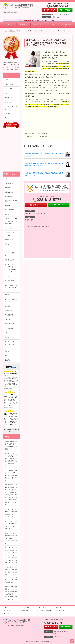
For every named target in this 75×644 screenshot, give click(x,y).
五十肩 (7, 276)
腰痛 (6, 356)
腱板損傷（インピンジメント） (11, 300)
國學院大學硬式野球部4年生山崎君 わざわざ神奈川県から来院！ (11, 445)
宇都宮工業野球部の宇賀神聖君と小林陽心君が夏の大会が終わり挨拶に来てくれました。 (11, 538)
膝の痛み (8, 205)
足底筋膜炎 (8, 360)
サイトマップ (9, 113)
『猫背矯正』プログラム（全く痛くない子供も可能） (11, 221)
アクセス (51, 24)
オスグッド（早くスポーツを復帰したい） (11, 344)
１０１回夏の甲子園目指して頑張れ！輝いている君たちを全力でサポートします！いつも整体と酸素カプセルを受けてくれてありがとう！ (11, 555)
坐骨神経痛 (8, 196)
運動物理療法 (9, 240)
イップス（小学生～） (10, 254)
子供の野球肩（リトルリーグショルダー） (11, 288)
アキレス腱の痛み (10, 210)
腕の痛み (8, 295)
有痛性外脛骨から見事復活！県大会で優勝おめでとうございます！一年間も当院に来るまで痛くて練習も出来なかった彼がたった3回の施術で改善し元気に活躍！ (11, 495)
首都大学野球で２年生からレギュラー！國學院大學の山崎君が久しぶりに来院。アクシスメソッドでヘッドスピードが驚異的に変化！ (11, 575)
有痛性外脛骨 (9, 183)
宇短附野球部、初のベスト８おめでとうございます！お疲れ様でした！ (11, 525)
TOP (10, 24)
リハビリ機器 (9, 84)
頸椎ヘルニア (9, 179)
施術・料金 (24, 24)
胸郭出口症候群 (10, 324)
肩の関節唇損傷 (10, 281)
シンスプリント (10, 249)
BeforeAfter (9, 102)
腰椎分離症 (8, 188)
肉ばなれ (8, 214)
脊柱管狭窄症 (9, 315)
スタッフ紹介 (9, 89)
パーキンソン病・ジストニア (11, 234)
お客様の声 (12, 31)
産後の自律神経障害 (11, 201)
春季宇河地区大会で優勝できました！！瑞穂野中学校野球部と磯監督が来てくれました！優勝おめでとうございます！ (11, 593)
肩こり (7, 351)
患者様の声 (37, 24)
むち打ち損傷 (9, 328)
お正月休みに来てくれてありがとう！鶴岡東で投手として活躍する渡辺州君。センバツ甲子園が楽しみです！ (11, 460)
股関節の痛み (10, 311)
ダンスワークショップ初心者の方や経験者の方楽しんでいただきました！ (11, 513)
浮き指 (7, 244)
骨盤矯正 (8, 337)
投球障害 (8, 306)
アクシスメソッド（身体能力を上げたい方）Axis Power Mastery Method (11, 268)
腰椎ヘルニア (9, 228)
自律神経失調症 (10, 260)
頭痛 (8, 333)
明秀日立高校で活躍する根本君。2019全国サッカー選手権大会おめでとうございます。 (11, 475)
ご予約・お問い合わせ (65, 25)
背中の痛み (8, 319)
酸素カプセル (9, 192)
